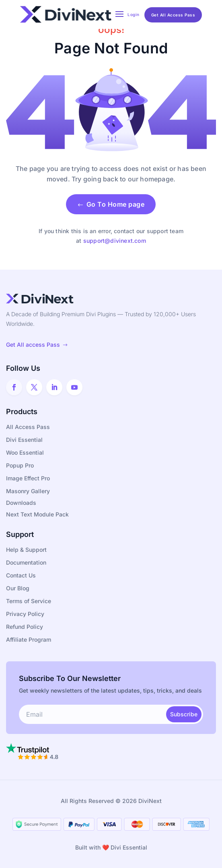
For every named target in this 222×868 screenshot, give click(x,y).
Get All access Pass (37, 345)
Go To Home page (111, 204)
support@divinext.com (115, 241)
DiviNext (150, 801)
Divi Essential (129, 847)
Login (134, 14)
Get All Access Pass (173, 15)
